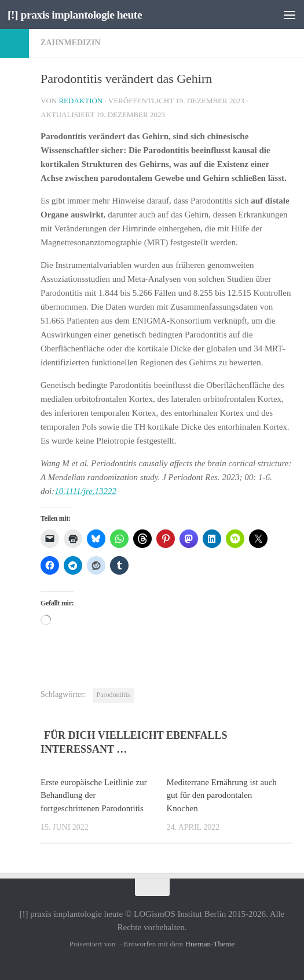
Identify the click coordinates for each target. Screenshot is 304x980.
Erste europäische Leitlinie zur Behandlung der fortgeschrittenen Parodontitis (94, 795)
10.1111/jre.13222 (85, 491)
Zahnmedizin (70, 43)
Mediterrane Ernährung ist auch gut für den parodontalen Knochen (222, 795)
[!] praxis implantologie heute (80, 14)
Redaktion (80, 101)
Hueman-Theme (210, 944)
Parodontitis (113, 695)
